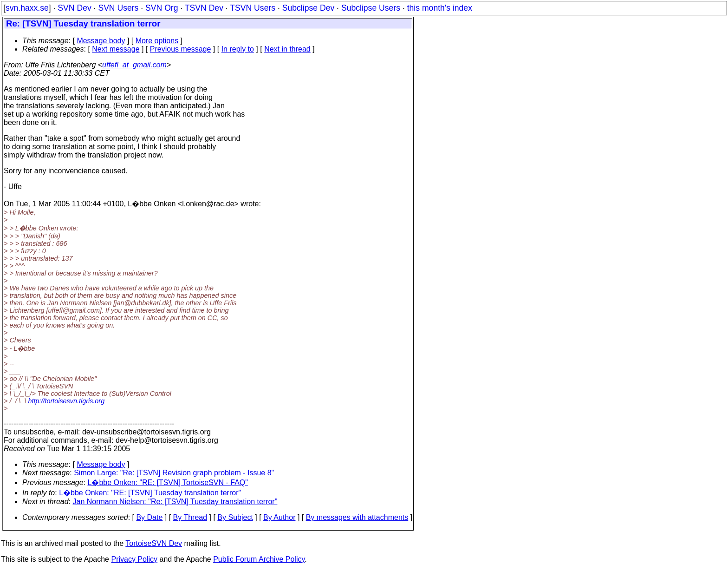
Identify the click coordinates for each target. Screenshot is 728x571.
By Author (279, 517)
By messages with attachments (357, 517)
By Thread (190, 517)
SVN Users (118, 8)
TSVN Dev (204, 8)
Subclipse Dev (308, 8)
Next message (116, 49)
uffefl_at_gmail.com (134, 65)
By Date (149, 517)
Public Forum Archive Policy (259, 559)
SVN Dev (74, 8)
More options (157, 41)
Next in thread (287, 49)
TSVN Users (253, 8)
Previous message (181, 49)
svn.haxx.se (27, 8)
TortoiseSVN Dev (154, 543)
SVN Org (162, 8)
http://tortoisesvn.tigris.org (66, 401)
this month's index (440, 8)
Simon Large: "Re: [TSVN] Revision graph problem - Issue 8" (174, 473)
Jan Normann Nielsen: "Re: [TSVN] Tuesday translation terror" (175, 502)
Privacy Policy (134, 559)
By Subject (235, 517)
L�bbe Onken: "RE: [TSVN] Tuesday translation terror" (150, 493)
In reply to (238, 49)
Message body (101, 41)
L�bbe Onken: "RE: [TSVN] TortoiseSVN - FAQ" (168, 482)
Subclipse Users (371, 8)
